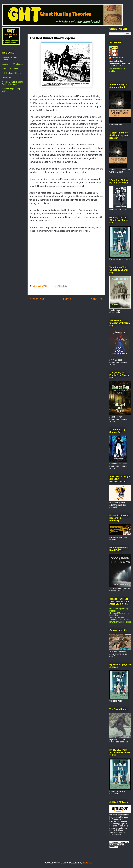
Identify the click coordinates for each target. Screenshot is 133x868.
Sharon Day (117, 58)
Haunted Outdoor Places (120, 622)
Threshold (6, 77)
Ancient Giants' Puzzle (119, 620)
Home (67, 299)
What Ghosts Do (117, 617)
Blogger (87, 863)
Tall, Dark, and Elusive (12, 73)
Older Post (96, 299)
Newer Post (37, 299)
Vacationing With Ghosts (13, 64)
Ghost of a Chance (10, 69)
